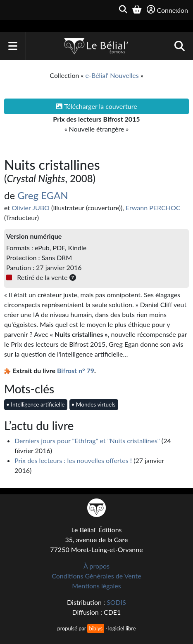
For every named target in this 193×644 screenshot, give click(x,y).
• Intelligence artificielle (35, 404)
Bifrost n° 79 (76, 370)
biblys (95, 628)
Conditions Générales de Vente (96, 576)
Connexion (167, 10)
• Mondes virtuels (94, 404)
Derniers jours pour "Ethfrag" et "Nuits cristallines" (87, 441)
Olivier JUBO (31, 208)
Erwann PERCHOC (153, 208)
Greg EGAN (43, 195)
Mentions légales (96, 586)
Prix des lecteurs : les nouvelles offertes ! (73, 460)
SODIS (116, 602)
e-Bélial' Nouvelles (112, 75)
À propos (96, 566)
